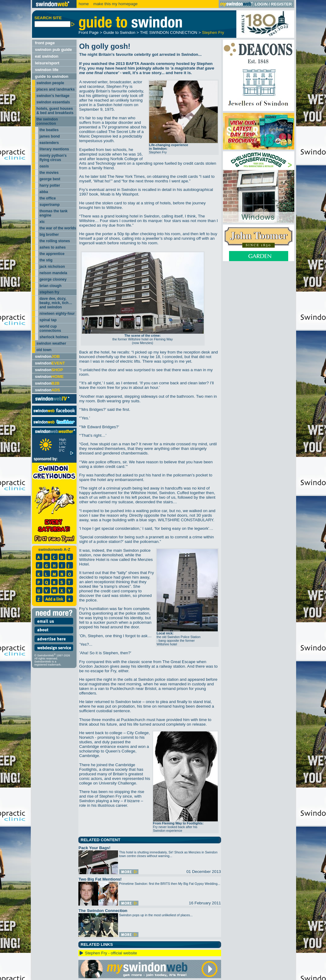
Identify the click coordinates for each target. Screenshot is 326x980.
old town (44, 350)
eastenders (49, 143)
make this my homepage (115, 4)
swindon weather (51, 343)
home (84, 4)
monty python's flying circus (53, 158)
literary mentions (54, 149)
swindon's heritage (53, 96)
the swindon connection (47, 121)
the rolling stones (55, 241)
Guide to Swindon (119, 32)
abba (44, 192)
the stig (46, 260)
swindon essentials (53, 102)
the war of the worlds (58, 228)
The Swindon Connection (103, 911)
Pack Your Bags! (95, 848)
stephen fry (50, 292)
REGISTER (281, 4)
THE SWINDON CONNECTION (169, 32)
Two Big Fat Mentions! (100, 879)
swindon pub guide (54, 50)
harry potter (50, 185)
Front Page (89, 32)
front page (45, 43)
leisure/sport (47, 63)
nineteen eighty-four (57, 314)
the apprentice (52, 254)
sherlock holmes (54, 337)
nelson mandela (54, 273)
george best (50, 179)
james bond (50, 136)
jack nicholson (52, 267)
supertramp (50, 205)
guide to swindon (52, 76)
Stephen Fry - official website (111, 953)
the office (48, 198)
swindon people (50, 83)
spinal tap (48, 320)
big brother (49, 235)
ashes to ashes (53, 247)
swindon (47, 356)
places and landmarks (56, 89)
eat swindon (47, 56)
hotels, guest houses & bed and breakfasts (55, 111)
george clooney (53, 279)
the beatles (49, 130)
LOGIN (261, 4)
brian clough (51, 286)
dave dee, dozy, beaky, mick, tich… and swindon (56, 303)
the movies (49, 173)
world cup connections (50, 328)
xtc (42, 222)
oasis (44, 166)
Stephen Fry (213, 32)
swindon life (47, 70)
